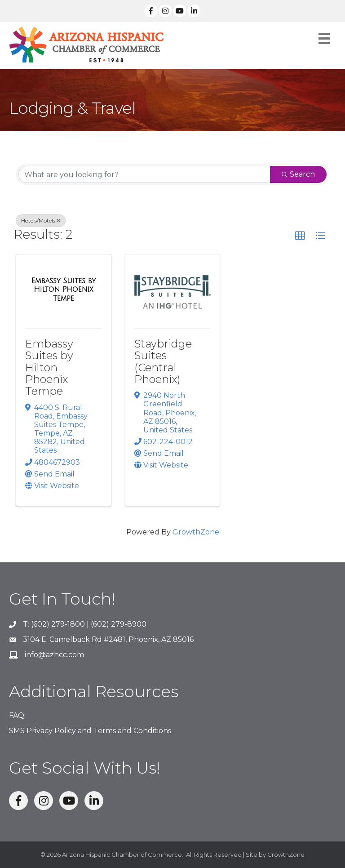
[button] (300, 236)
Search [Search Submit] (298, 174)
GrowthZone (196, 532)
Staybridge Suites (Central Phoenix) (163, 361)
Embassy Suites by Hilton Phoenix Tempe (49, 367)
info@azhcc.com (54, 655)
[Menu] (324, 38)
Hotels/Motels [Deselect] (41, 220)
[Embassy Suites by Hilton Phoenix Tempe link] (64, 290)
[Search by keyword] (144, 174)
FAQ (17, 715)
